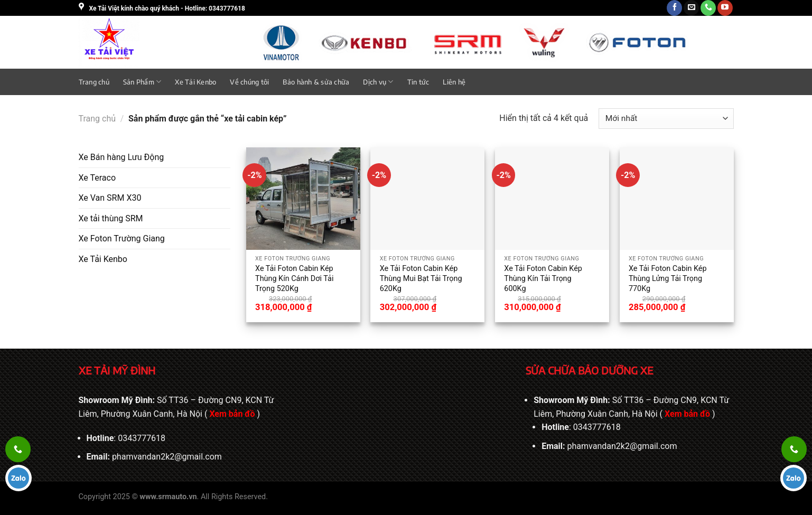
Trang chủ (94, 82)
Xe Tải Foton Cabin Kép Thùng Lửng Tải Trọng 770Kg (668, 278)
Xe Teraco (97, 178)
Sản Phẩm (142, 82)
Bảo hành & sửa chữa (316, 82)
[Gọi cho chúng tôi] (708, 8)
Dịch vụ (378, 82)
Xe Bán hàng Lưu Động (122, 157)
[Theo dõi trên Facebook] (674, 8)
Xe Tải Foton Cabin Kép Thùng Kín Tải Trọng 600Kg (543, 278)
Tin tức (418, 82)
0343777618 (142, 438)
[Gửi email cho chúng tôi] (691, 8)
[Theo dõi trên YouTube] (725, 8)
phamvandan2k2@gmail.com (167, 457)
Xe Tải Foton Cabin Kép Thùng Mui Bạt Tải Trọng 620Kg (421, 278)
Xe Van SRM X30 (110, 198)
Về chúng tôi (249, 82)
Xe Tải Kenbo (195, 82)
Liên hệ (454, 82)
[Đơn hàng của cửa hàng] (666, 119)
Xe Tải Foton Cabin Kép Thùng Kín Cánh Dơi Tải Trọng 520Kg (294, 278)
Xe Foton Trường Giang (122, 238)
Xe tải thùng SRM (111, 218)
